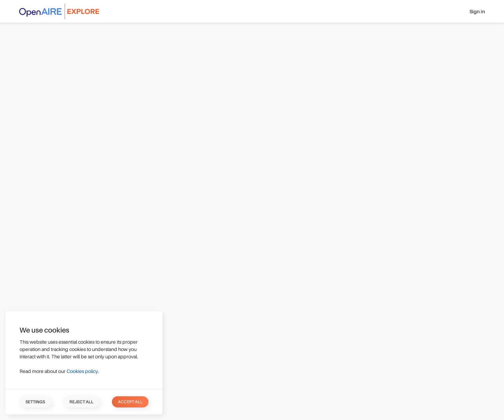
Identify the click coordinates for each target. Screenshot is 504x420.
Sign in (477, 12)
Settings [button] (35, 402)
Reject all (81, 402)
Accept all (130, 402)
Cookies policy (82, 371)
